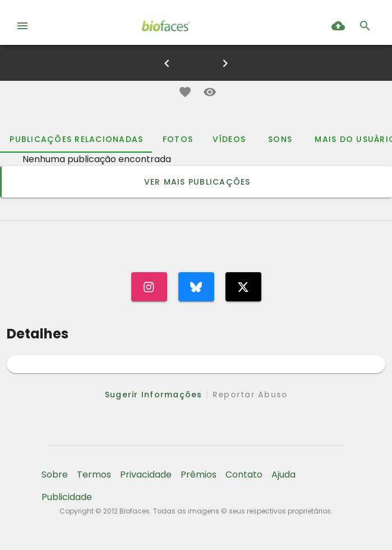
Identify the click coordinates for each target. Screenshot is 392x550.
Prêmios (199, 475)
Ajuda (283, 475)
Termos (94, 475)
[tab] (76, 139)
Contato (244, 475)
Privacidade (146, 475)
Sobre (55, 475)
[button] (185, 92)
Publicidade (67, 497)
